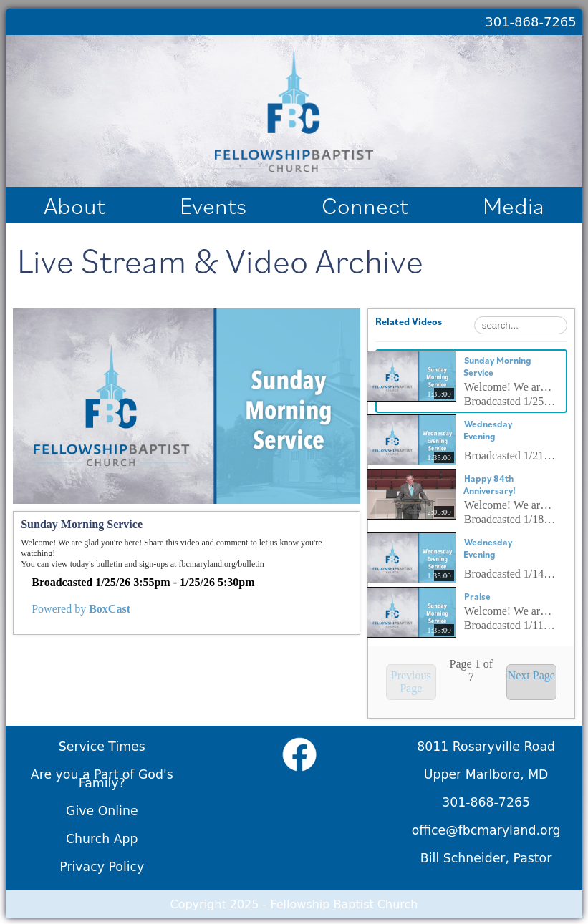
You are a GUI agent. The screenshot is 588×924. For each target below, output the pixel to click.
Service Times (102, 747)
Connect (365, 205)
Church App (102, 839)
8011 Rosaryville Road (486, 747)
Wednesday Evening (488, 430)
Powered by (81, 609)
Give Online (102, 811)
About (74, 205)
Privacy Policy (102, 867)
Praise (477, 597)
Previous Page (411, 682)
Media (514, 205)
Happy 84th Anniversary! (490, 485)
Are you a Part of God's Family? (102, 779)
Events (213, 205)
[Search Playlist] (521, 325)
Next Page (531, 675)
